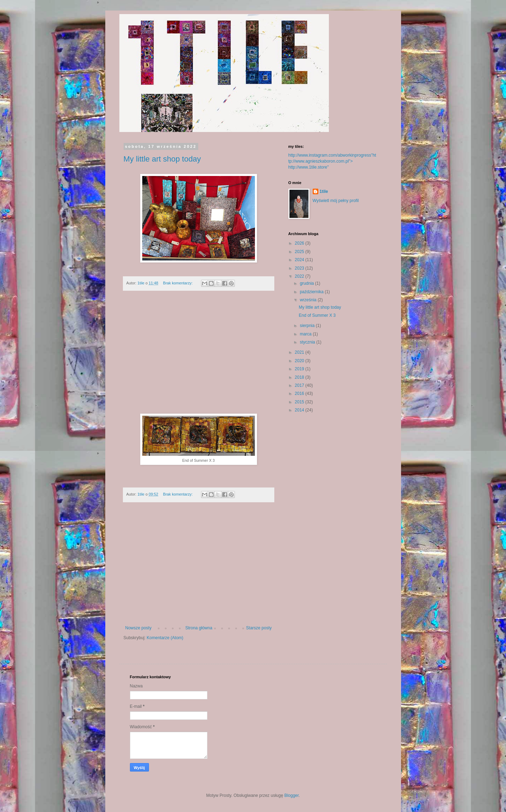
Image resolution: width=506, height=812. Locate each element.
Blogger (291, 795)
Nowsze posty (139, 628)
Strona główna (199, 628)
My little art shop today (162, 159)
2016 (300, 394)
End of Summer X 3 (318, 315)
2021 (300, 352)
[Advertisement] (199, 356)
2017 (300, 385)
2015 (300, 402)
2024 (300, 260)
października (312, 292)
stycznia (308, 342)
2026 (300, 243)
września (309, 300)
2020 (300, 361)
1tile (324, 191)
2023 (300, 268)
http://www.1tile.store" (309, 167)
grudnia (307, 283)
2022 (300, 276)
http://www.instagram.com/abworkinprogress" (331, 155)
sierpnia (308, 326)
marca (306, 334)
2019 (300, 369)
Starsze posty (259, 628)
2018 (300, 377)
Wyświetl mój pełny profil (336, 201)
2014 (300, 410)
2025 (300, 252)
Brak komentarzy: (178, 283)
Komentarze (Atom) (165, 638)
